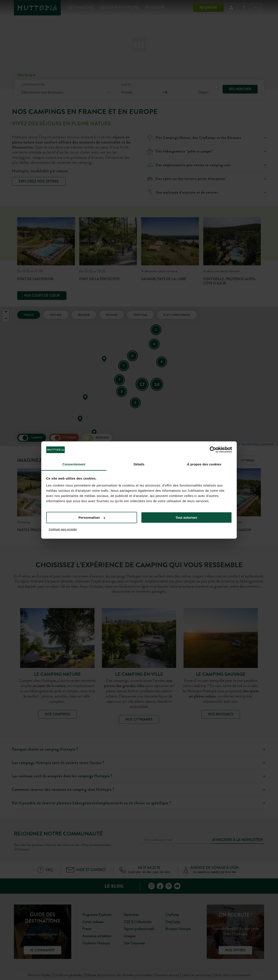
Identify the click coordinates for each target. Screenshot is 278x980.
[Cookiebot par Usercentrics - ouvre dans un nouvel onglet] (213, 450)
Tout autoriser (186, 518)
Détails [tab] (139, 464)
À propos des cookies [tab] (204, 464)
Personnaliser (92, 518)
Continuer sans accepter (63, 529)
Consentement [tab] (74, 464)
